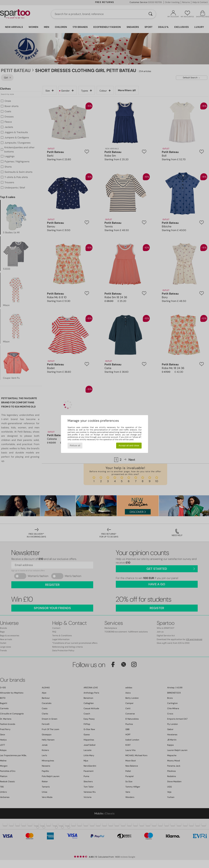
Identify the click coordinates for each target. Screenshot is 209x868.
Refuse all (75, 445)
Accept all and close (129, 445)
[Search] (150, 14)
